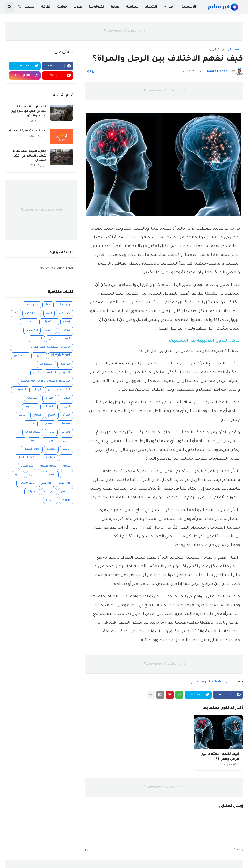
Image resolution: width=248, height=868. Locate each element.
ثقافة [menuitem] (46, 7)
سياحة (66, 458)
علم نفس (27, 466)
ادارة (49, 313)
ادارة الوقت (32, 313)
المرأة (206, 682)
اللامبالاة (49, 407)
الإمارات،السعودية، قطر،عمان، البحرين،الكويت (50, 348)
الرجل (213, 50)
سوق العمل (32, 449)
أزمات (67, 322)
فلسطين (35, 475)
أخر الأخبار (65, 313)
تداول (51, 432)
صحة (67, 466)
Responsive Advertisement (124, 31)
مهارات (32, 492)
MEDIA (66, 500)
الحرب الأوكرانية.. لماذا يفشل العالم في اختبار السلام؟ (30, 156)
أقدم (90, 850)
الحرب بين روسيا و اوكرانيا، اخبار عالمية (46, 381)
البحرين (39, 356)
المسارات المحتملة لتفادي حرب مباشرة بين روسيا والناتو (29, 111)
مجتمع (195, 682)
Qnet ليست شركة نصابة (28, 131)
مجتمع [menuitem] (29, 7)
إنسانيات (65, 424)
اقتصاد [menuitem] (151, 7)
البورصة (65, 364)
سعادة (51, 449)
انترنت (23, 415)
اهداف (31, 424)
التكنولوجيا (46, 364)
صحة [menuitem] (115, 7)
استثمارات (49, 322)
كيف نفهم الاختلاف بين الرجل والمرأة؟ (220, 757)
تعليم (67, 441)
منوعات (49, 492)
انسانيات (47, 424)
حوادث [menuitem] (62, 7)
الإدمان (49, 330)
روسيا (67, 449)
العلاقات (218, 682)
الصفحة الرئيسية (232, 50)
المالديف (31, 407)
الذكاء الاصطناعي (59, 390)
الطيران (66, 398)
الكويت (66, 407)
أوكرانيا (66, 432)
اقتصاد (66, 330)
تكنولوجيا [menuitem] (97, 7)
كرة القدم (65, 483)
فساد (52, 475)
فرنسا (67, 475)
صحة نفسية (48, 466)
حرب (21, 441)
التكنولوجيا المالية (59, 373)
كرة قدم (46, 483)
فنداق (18, 475)
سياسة (50, 458)
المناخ (52, 415)
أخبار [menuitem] (171, 7)
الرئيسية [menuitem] (189, 7)
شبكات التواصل (28, 458)
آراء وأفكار (64, 305)
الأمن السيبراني (61, 356)
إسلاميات (29, 322)
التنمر (37, 373)
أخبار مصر (32, 305)
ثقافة (34, 441)
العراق (49, 398)
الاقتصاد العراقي (60, 339)
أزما (16, 313)
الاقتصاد (32, 330)
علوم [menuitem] (78, 7)
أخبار (48, 305)
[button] (19, 7)
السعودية (20, 390)
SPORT (50, 500)
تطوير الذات (33, 432)
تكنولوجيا (50, 441)
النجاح (37, 415)
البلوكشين (21, 356)
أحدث (237, 850)
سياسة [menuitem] (132, 7)
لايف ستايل (27, 483)
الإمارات (37, 339)
